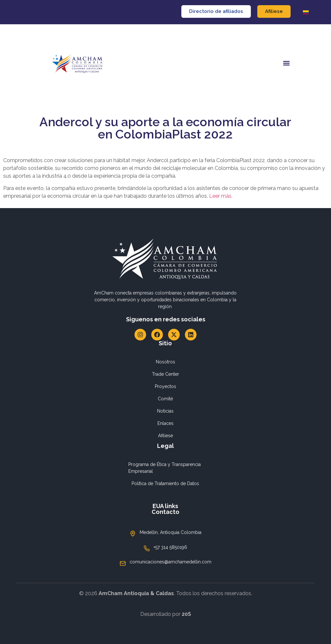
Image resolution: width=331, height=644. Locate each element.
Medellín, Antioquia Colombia (171, 532)
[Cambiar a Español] (306, 12)
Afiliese (165, 436)
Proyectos (165, 386)
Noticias (165, 411)
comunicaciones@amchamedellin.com (171, 562)
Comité (165, 399)
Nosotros (165, 362)
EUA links (165, 506)
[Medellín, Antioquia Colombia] (133, 534)
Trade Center (165, 374)
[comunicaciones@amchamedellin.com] (123, 563)
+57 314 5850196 (170, 547)
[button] (286, 63)
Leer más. (221, 196)
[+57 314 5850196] (147, 549)
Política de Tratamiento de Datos (165, 483)
